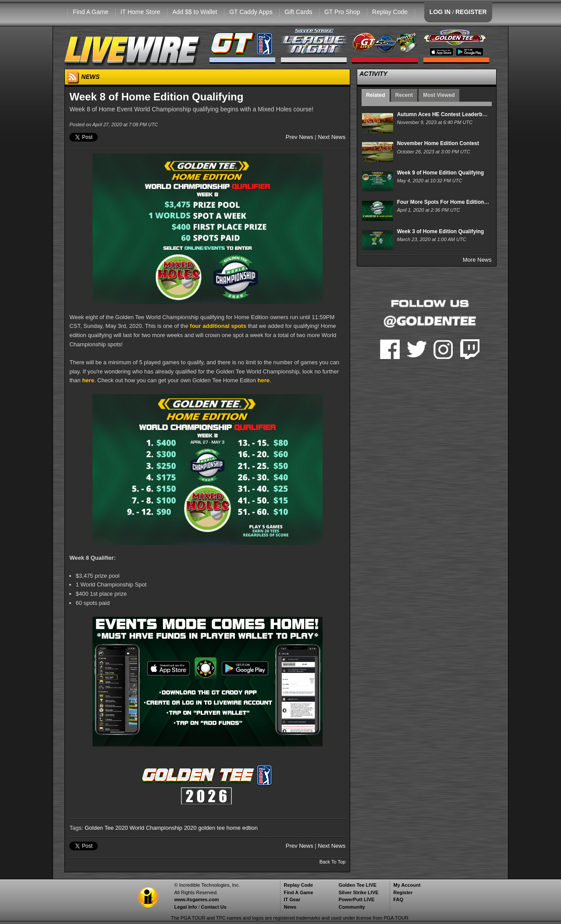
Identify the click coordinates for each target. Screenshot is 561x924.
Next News (332, 137)
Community (352, 907)
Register (403, 892)
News (290, 907)
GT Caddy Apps (251, 12)
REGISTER (471, 12)
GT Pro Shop (342, 12)
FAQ (398, 899)
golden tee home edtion (228, 828)
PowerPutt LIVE (356, 899)
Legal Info (185, 907)
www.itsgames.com (196, 899)
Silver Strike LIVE (358, 892)
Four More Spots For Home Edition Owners (451, 202)
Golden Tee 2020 (106, 828)
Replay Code (390, 12)
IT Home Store (140, 12)
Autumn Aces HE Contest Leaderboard (446, 114)
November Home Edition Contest (438, 143)
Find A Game (91, 12)
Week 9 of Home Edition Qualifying (440, 173)
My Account (407, 885)
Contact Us (214, 907)
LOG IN (440, 12)
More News (477, 260)
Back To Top (333, 862)
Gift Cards (298, 12)
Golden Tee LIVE (357, 885)
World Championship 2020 (163, 828)
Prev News (300, 137)
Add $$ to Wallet (195, 12)
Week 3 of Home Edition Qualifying (440, 231)
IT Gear (292, 899)
